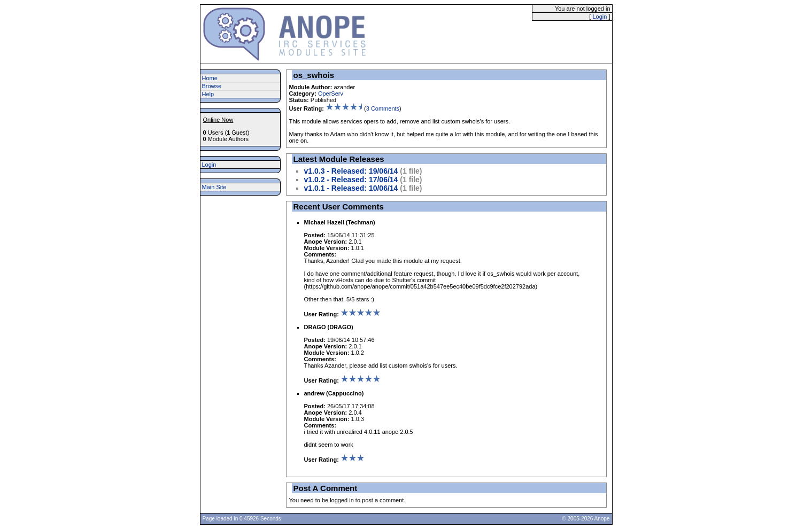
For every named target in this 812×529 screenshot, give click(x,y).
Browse (212, 86)
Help (208, 94)
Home (210, 78)
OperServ (331, 94)
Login (600, 17)
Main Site (214, 187)
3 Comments (383, 108)
